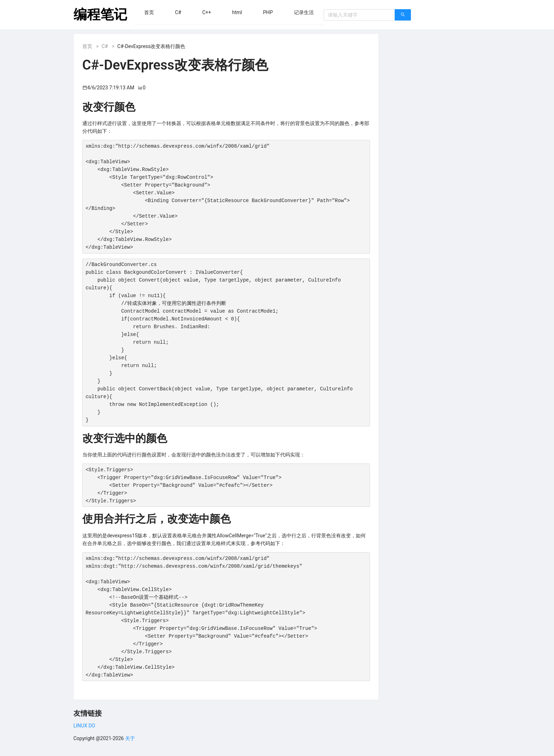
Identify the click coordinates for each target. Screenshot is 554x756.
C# (105, 46)
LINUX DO (84, 726)
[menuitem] (149, 12)
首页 (87, 46)
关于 (130, 738)
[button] (149, 12)
